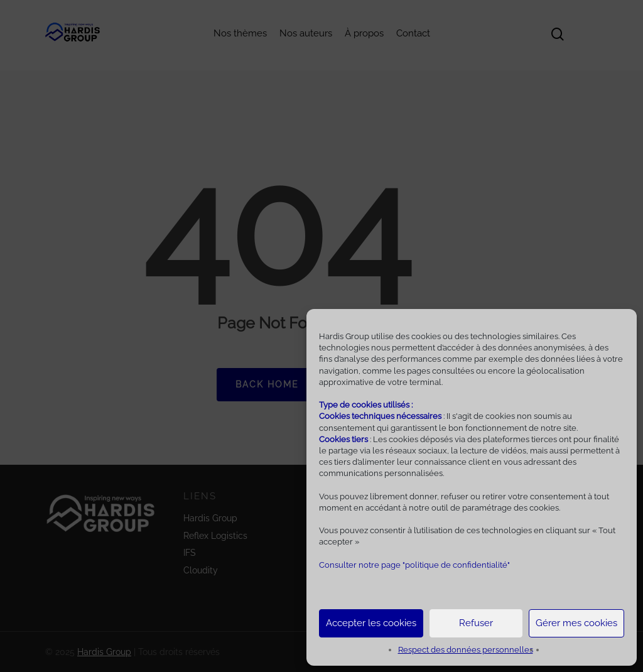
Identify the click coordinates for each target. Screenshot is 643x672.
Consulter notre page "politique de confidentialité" (414, 565)
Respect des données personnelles (466, 650)
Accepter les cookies (371, 623)
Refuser (476, 623)
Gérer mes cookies (576, 623)
